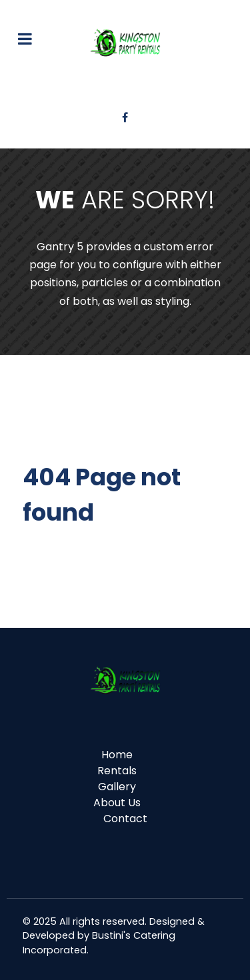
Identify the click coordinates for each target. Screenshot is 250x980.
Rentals (117, 771)
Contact (125, 819)
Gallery (117, 787)
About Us (117, 803)
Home (117, 755)
